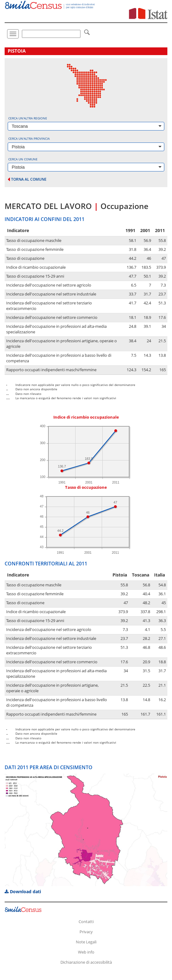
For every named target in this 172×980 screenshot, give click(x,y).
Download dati (23, 892)
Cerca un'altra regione (28, 118)
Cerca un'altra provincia (29, 139)
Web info (86, 952)
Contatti (86, 922)
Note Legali (86, 942)
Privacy (86, 932)
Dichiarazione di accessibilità (86, 962)
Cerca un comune (23, 159)
